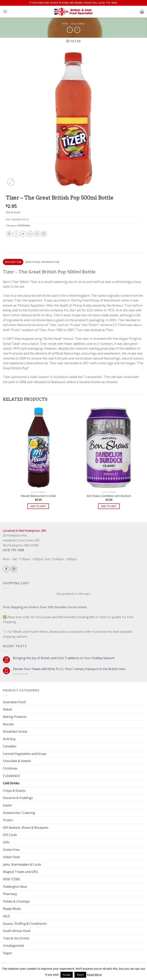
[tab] (13, 262)
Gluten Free (11, 850)
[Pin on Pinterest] (37, 234)
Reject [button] (80, 975)
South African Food (17, 931)
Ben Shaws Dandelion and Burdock (109, 496)
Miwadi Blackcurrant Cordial (38, 496)
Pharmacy (10, 894)
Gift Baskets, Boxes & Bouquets (26, 828)
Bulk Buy (9, 739)
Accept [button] (67, 975)
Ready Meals (12, 909)
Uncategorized (13, 946)
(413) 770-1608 (13, 550)
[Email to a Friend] (30, 234)
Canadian (10, 746)
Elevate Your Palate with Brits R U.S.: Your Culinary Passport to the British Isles (69, 669)
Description (13, 262)
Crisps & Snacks (14, 791)
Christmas (10, 768)
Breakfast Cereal (15, 731)
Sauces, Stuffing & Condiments (25, 924)
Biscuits (8, 724)
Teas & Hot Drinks (16, 938)
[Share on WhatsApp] (9, 234)
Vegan (7, 953)
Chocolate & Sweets (17, 761)
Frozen (8, 820)
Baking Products (15, 717)
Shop (65, 24)
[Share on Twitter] (23, 234)
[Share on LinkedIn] (44, 234)
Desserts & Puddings (18, 798)
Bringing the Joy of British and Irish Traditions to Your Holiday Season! (64, 658)
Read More (94, 974)
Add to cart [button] (38, 506)
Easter (7, 805)
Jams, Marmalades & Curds (22, 864)
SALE (6, 916)
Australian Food (14, 702)
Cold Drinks (78, 24)
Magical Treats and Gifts (20, 872)
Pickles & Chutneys (16, 901)
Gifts (6, 842)
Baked (7, 709)
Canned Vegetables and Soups (25, 754)
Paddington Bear (15, 887)
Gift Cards (10, 835)
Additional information (42, 262)
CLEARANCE (11, 776)
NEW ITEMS (11, 879)
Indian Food (11, 857)
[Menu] (5, 12)
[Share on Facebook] (16, 234)
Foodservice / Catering (19, 813)
